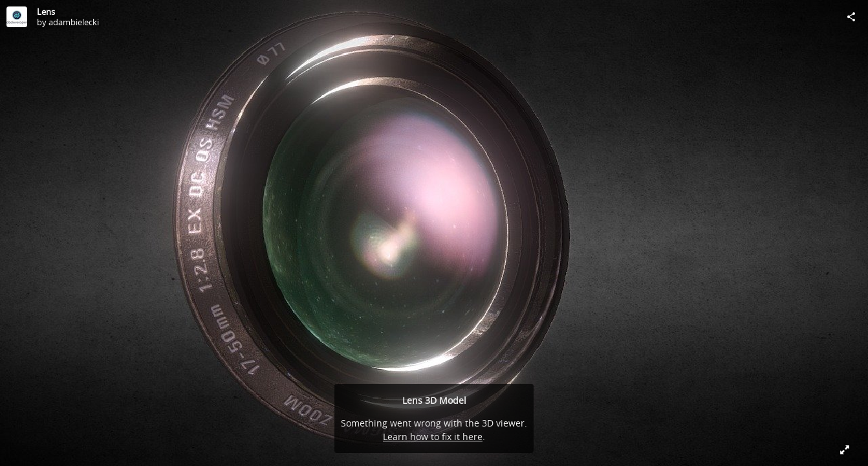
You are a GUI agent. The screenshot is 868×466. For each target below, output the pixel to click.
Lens (46, 12)
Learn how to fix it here (433, 437)
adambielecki (74, 22)
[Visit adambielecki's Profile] (17, 17)
